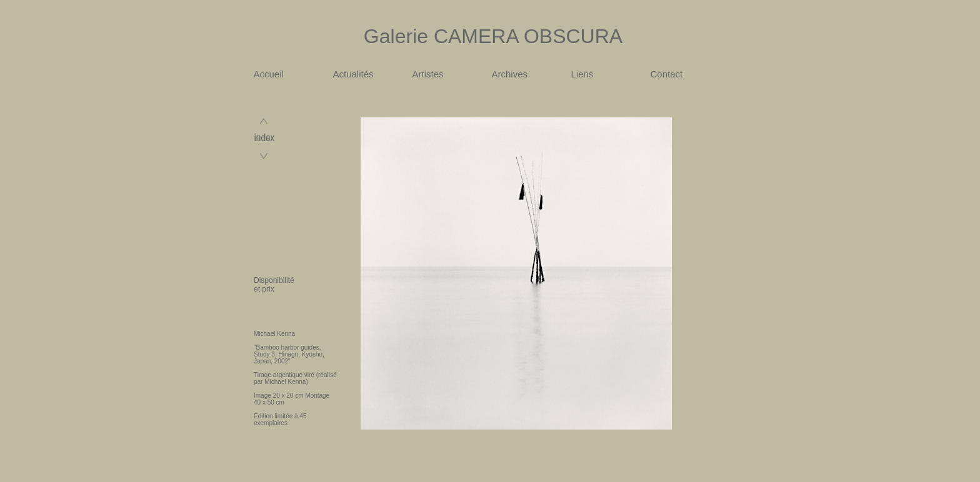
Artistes (428, 74)
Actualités (353, 74)
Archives (510, 74)
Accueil (269, 74)
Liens (582, 74)
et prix (264, 289)
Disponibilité (274, 280)
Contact (667, 74)
